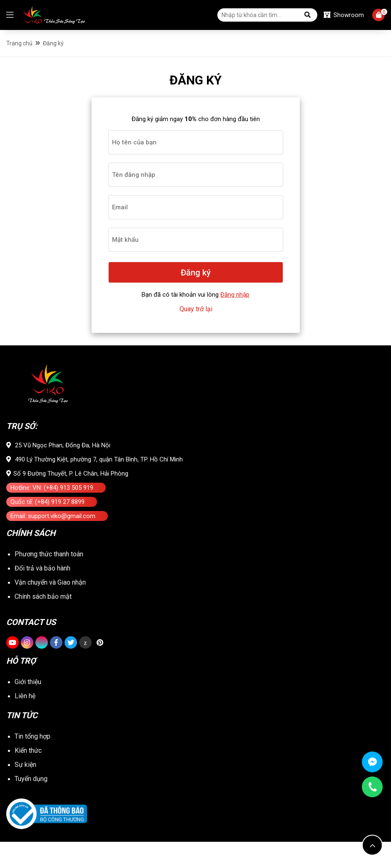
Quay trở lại (196, 316)
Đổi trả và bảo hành (42, 593)
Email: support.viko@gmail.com (53, 533)
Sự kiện (25, 791)
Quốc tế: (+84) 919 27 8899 (47, 518)
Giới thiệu (28, 710)
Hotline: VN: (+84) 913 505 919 (52, 504)
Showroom (344, 16)
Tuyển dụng (31, 805)
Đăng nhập (235, 301)
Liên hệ (25, 724)
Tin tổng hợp (32, 763)
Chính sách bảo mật (43, 631)
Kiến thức (28, 777)
